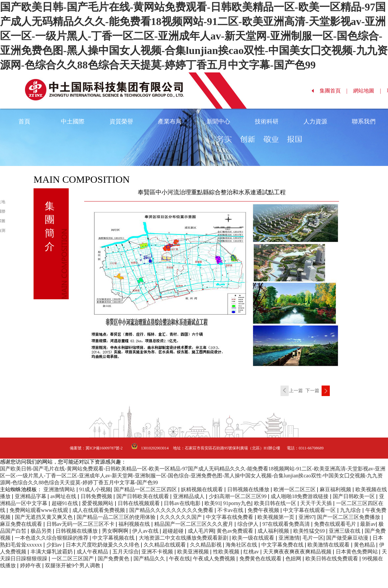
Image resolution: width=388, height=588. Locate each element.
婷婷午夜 (31, 565)
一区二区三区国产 (73, 559)
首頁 (24, 121)
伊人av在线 (146, 531)
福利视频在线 (135, 524)
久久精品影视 (206, 545)
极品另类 (42, 531)
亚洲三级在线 (345, 531)
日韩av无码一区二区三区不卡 (81, 524)
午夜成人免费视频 (215, 559)
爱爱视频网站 (98, 503)
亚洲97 (306, 517)
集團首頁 (334, 91)
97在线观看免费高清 (287, 524)
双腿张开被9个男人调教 (73, 565)
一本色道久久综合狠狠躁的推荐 (52, 538)
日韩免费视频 (97, 496)
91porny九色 (237, 503)
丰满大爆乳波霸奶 (52, 552)
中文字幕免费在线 (283, 545)
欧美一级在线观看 (254, 538)
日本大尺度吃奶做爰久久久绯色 (103, 545)
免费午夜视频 (264, 510)
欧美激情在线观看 (329, 545)
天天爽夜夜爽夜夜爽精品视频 (298, 552)
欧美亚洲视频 (194, 552)
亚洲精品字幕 (31, 496)
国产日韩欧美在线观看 (143, 496)
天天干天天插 (317, 503)
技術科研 (267, 121)
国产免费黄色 (114, 559)
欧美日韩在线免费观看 (332, 559)
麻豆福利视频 (336, 489)
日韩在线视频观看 (139, 503)
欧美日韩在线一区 (276, 503)
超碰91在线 (65, 503)
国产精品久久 (150, 559)
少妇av (55, 545)
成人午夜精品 (93, 552)
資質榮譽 (121, 121)
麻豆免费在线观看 (22, 524)
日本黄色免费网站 (357, 552)
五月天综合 (126, 552)
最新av (368, 524)
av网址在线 (64, 496)
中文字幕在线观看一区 (310, 510)
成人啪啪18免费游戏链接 (300, 496)
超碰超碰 (174, 531)
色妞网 (294, 559)
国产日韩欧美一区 (354, 496)
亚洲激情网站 (60, 489)
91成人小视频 (95, 489)
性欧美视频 (227, 552)
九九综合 (351, 510)
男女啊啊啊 (116, 531)
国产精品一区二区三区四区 (146, 489)
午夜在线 (180, 559)
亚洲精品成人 (189, 496)
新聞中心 (218, 121)
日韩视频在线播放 (249, 489)
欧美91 (212, 503)
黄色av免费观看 (236, 531)
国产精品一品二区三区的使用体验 (117, 517)
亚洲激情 (289, 538)
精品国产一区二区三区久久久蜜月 (194, 524)
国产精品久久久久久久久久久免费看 (172, 510)
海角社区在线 (242, 545)
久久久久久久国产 (182, 517)
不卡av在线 (231, 510)
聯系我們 (364, 121)
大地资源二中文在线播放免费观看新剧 (184, 538)
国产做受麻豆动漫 (348, 538)
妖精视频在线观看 (203, 489)
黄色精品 (365, 545)
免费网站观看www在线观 (40, 510)
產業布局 (170, 121)
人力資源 (315, 121)
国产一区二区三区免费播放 (349, 517)
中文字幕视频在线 (114, 538)
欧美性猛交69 (310, 531)
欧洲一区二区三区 (295, 489)
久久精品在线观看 (165, 545)
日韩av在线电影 (183, 503)
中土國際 (73, 121)
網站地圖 (367, 91)
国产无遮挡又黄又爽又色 (44, 517)
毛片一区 (313, 538)
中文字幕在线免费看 (230, 517)
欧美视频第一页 (277, 517)
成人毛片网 (201, 531)
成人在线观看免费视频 (99, 510)
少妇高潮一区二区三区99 (238, 496)
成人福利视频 (274, 531)
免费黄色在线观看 (261, 559)
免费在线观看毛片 (336, 524)
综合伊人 (249, 524)
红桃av (252, 552)
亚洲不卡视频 (158, 552)
